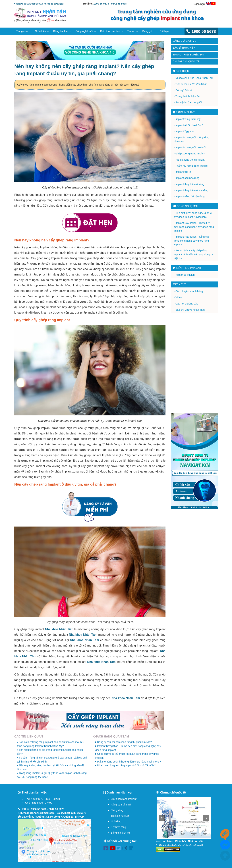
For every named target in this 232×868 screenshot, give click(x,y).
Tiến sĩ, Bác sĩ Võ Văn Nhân (191, 84)
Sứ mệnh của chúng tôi (189, 102)
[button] (162, 818)
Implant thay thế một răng (190, 184)
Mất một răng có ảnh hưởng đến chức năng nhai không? (129, 762)
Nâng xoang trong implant (190, 160)
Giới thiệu (41, 31)
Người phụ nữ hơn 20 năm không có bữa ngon (39, 4)
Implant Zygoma (185, 131)
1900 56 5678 (101, 4)
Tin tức (131, 31)
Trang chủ (22, 31)
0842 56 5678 (119, 4)
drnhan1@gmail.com (42, 813)
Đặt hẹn (164, 31)
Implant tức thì (184, 172)
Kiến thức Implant (110, 31)
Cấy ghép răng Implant (124, 799)
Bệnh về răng (118, 827)
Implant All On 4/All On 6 (189, 125)
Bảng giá (147, 31)
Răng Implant (61, 31)
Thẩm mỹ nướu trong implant (192, 166)
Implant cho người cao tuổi (190, 147)
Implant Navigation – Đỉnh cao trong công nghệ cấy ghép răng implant (192, 241)
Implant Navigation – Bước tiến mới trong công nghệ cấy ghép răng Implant (194, 227)
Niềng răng (117, 810)
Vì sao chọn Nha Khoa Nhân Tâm (194, 78)
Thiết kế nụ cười (120, 816)
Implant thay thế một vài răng (192, 190)
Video (179, 297)
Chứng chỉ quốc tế (186, 61)
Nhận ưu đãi (195, 841)
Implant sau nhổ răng (187, 178)
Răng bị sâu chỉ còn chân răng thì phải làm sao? (125, 742)
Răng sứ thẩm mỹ (121, 805)
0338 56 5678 (78, 813)
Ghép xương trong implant (190, 154)
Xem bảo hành (164, 841)
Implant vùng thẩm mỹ (188, 119)
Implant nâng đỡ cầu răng (190, 196)
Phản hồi (181, 841)
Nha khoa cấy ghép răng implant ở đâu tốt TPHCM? (126, 765)
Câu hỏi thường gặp (187, 304)
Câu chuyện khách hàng (189, 291)
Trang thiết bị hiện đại (188, 55)
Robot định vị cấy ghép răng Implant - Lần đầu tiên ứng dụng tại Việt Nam (193, 254)
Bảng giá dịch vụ (185, 41)
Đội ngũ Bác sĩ (184, 90)
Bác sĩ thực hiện (184, 48)
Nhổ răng (116, 821)
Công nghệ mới (84, 31)
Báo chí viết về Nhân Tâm (190, 310)
